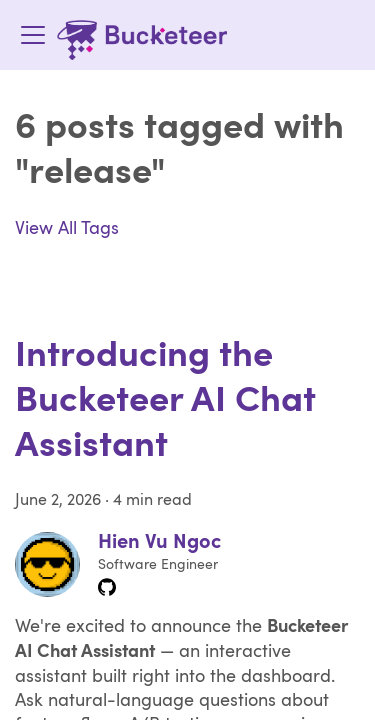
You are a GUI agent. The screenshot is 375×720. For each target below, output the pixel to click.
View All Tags (67, 229)
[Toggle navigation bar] (33, 35)
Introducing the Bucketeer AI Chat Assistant (165, 402)
